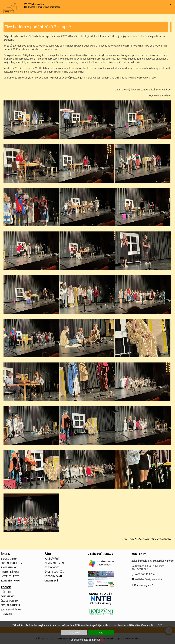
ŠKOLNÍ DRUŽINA (11, 605)
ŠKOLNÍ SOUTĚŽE (54, 572)
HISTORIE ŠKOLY (10, 572)
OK (101, 633)
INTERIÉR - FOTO (10, 576)
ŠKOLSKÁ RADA (10, 601)
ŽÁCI (48, 554)
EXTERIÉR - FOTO (10, 581)
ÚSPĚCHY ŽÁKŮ (53, 576)
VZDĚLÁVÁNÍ (52, 559)
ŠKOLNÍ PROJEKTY (11, 563)
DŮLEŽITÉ (6, 592)
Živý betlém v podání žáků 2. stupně (38, 27)
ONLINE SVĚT (52, 581)
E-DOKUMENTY (9, 559)
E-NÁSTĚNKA (8, 596)
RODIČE (6, 587)
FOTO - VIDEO (52, 567)
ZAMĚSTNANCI (9, 567)
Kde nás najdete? (143, 585)
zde (103, 640)
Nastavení (74, 633)
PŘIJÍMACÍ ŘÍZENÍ (54, 563)
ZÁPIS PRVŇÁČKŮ (11, 610)
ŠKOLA (5, 554)
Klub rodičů (7, 614)
